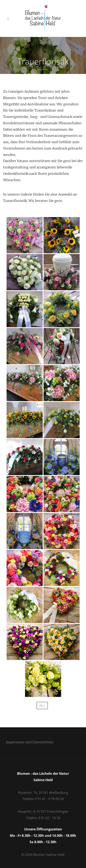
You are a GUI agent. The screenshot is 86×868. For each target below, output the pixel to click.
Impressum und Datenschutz (29, 742)
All (42, 706)
